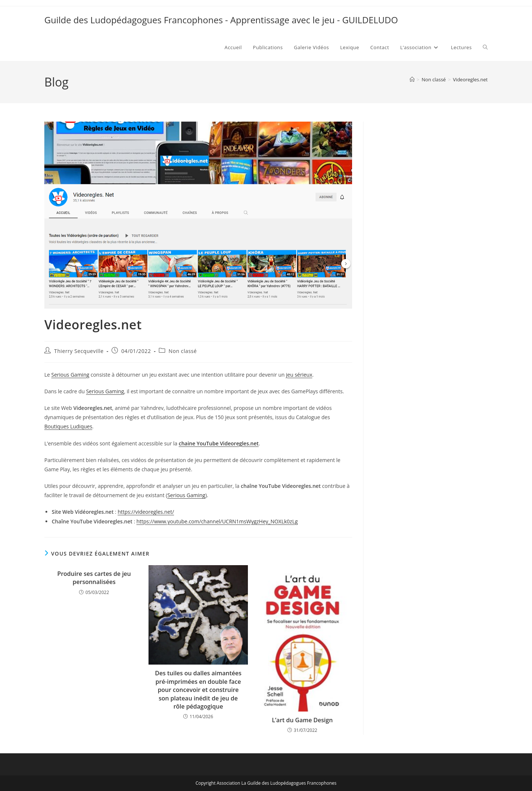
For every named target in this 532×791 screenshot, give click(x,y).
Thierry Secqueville (79, 351)
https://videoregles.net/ (146, 512)
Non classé (183, 351)
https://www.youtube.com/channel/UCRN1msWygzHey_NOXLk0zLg (217, 521)
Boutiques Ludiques (68, 426)
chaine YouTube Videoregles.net (219, 443)
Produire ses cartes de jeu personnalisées (94, 578)
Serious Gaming (70, 375)
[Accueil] (412, 79)
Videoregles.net (470, 79)
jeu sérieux (299, 375)
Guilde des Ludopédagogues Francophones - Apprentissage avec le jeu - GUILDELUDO (221, 20)
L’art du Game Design (302, 720)
